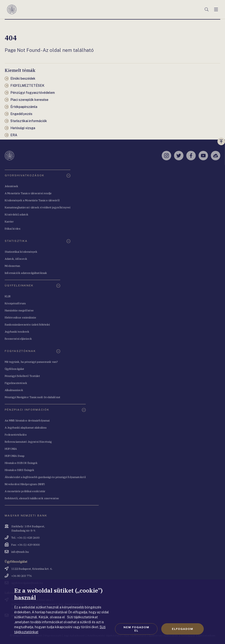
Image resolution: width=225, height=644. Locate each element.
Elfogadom (183, 629)
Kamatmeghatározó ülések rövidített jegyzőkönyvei (38, 207)
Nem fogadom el (136, 629)
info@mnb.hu (20, 552)
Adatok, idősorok (16, 259)
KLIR (8, 296)
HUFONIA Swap (15, 456)
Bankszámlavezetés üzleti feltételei (27, 324)
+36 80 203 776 (21, 576)
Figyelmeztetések (16, 383)
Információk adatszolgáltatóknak (26, 273)
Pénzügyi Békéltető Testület (22, 376)
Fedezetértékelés (16, 435)
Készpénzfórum (15, 303)
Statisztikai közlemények (21, 252)
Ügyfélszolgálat (14, 369)
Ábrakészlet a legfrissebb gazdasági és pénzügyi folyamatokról (45, 477)
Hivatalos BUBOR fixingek (21, 463)
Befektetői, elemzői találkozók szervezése (32, 498)
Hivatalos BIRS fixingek (19, 470)
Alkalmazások (14, 390)
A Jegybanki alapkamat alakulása (26, 427)
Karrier (9, 221)
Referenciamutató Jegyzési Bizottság (28, 442)
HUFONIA (11, 449)
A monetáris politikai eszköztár (25, 491)
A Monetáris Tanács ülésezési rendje (28, 193)
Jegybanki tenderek (17, 332)
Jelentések (11, 186)
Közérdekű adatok (17, 214)
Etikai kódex (13, 229)
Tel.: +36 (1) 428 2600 (25, 538)
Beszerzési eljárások (18, 339)
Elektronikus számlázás (20, 317)
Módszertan (12, 266)
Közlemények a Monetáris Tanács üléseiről (32, 200)
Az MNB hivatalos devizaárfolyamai (27, 420)
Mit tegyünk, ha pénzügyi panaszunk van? (31, 362)
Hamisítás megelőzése (19, 310)
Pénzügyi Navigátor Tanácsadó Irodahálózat (32, 397)
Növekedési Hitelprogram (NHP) (25, 484)
